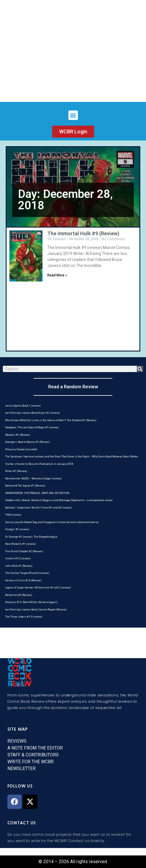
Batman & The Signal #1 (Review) (25, 486)
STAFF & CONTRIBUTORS (33, 755)
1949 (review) (13, 515)
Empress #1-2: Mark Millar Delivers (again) (31, 602)
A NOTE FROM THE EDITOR (35, 748)
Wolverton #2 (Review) (19, 595)
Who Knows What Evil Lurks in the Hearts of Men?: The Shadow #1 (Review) (51, 420)
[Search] (140, 369)
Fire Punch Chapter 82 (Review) (24, 551)
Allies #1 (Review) (16, 471)
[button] (73, 115)
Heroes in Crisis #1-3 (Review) (23, 580)
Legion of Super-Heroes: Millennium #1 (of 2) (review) (38, 588)
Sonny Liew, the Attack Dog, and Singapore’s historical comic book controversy (52, 522)
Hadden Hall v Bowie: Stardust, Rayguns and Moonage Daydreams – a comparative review (59, 500)
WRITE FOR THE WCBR (31, 762)
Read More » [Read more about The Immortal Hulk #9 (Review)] (57, 275)
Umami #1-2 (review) (18, 558)
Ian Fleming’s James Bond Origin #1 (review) (33, 413)
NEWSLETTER (22, 768)
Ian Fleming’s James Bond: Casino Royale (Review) (36, 610)
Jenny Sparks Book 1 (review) (23, 406)
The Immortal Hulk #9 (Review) (83, 233)
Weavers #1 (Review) (18, 435)
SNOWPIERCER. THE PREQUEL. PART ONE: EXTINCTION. (37, 493)
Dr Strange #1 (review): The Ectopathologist (31, 537)
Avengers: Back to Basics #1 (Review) (28, 442)
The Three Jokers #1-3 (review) (24, 617)
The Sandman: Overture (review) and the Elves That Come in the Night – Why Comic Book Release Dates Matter (72, 457)
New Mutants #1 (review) (21, 544)
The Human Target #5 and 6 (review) (27, 573)
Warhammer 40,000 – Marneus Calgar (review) (34, 479)
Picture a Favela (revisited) (21, 449)
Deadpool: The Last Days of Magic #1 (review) (32, 427)
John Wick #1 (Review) (19, 566)
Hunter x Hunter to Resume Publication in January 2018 (39, 464)
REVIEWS (17, 741)
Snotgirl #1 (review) (17, 529)
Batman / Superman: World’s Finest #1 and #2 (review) (38, 508)
